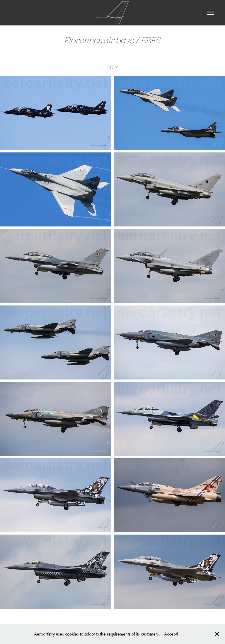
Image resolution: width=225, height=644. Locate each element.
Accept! (171, 634)
